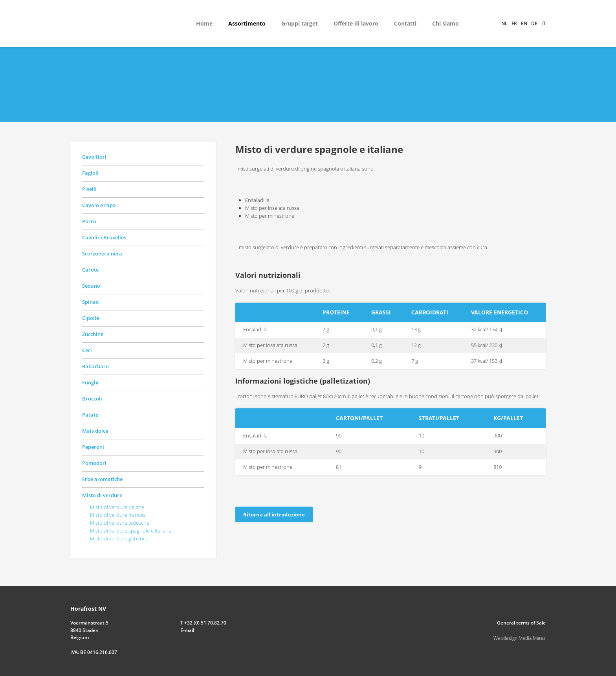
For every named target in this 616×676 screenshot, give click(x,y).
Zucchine (93, 334)
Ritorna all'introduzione (274, 514)
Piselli (89, 189)
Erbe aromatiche (102, 479)
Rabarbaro (95, 366)
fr (514, 23)
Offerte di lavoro (356, 23)
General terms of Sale (521, 623)
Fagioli (90, 173)
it (544, 23)
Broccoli (92, 399)
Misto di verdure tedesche (120, 523)
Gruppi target (300, 23)
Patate (90, 415)
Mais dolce (95, 431)
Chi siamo (445, 23)
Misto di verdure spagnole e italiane (131, 531)
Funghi (90, 382)
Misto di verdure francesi (118, 515)
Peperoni (93, 447)
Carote (90, 270)
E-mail (187, 630)
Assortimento (247, 23)
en (524, 23)
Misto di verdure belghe (117, 507)
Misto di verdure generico (119, 538)
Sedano (91, 286)
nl (504, 23)
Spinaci (91, 302)
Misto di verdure (102, 495)
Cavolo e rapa (99, 205)
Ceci (87, 350)
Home (204, 23)
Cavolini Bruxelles (104, 237)
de (534, 23)
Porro (89, 221)
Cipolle (91, 318)
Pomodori (94, 463)
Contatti (405, 23)
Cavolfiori (94, 157)
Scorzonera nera (102, 253)
